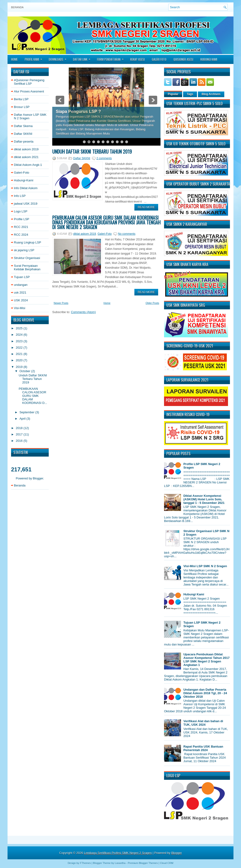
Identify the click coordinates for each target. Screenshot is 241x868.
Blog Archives (211, 94)
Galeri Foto (159, 59)
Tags (190, 94)
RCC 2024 (21, 235)
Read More (146, 207)
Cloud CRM (167, 863)
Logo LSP (21, 211)
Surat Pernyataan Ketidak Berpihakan (27, 267)
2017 (20, 434)
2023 (20, 341)
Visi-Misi (20, 308)
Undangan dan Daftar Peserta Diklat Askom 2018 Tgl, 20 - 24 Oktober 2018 (205, 693)
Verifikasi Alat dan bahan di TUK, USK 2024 (203, 723)
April (23, 419)
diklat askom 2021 (26, 157)
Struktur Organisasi (27, 258)
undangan (21, 285)
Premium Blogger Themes (143, 863)
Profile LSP (22, 219)
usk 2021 (20, 293)
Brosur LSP (22, 107)
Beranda (17, 7)
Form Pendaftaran (112, 58)
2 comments (104, 158)
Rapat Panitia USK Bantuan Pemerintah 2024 (203, 748)
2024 (20, 335)
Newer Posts (61, 303)
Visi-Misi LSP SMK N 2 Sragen (205, 566)
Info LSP (20, 196)
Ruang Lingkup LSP (28, 242)
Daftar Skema (23, 126)
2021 (20, 354)
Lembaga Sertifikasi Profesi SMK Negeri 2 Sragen (118, 853)
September (27, 412)
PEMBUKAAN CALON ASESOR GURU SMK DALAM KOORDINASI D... (33, 396)
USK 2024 (21, 300)
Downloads (59, 58)
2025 (20, 328)
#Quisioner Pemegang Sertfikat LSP (29, 82)
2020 (20, 360)
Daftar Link (83, 58)
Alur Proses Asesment (29, 91)
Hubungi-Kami (24, 180)
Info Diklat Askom (26, 188)
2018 (20, 428)
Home (14, 59)
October (25, 371)
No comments (127, 234)
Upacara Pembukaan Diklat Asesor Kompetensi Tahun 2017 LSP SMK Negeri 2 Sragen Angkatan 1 (206, 660)
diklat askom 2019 (26, 149)
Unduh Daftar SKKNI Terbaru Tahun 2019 (33, 379)
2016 (20, 441)
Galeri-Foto (22, 173)
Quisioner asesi (183, 59)
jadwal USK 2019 (26, 204)
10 (127, 142)
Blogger (38, 478)
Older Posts (152, 303)
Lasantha (120, 863)
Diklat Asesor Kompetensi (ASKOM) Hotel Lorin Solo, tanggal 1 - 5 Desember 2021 (204, 499)
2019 (20, 367)
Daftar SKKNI (23, 134)
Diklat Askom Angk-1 (28, 165)
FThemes (85, 863)
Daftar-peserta (24, 141)
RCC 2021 (21, 227)
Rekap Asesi (137, 59)
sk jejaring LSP (24, 250)
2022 (20, 348)
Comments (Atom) (83, 312)
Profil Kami (35, 58)
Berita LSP (21, 99)
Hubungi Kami (209, 59)
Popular (173, 94)
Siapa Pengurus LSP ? (78, 111)
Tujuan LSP (22, 277)
